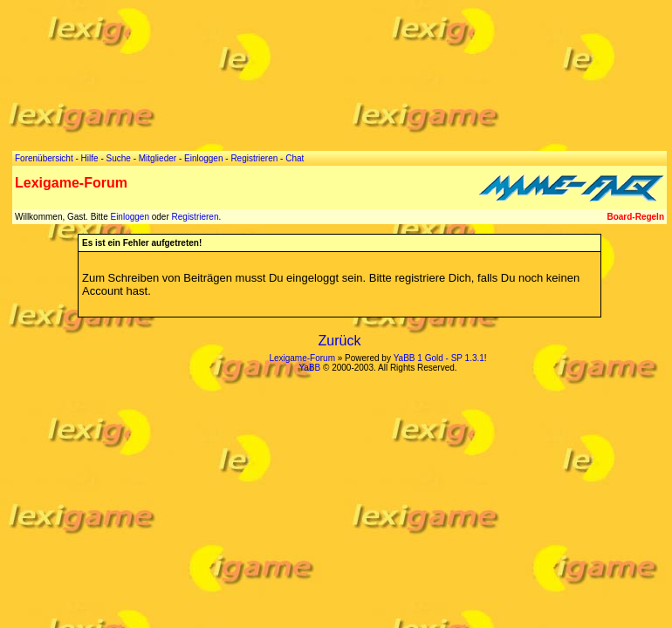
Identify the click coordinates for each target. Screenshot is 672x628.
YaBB (309, 368)
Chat (295, 158)
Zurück (340, 341)
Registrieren (195, 217)
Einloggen (129, 217)
